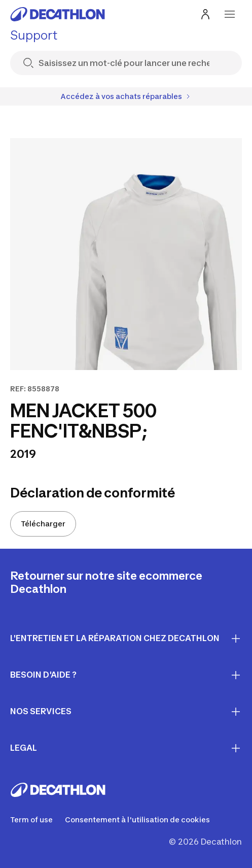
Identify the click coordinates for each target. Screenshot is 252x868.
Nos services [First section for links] (126, 712)
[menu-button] (230, 14)
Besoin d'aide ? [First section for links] (126, 675)
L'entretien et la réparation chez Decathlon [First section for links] (126, 639)
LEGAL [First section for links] (126, 748)
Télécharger (43, 524)
